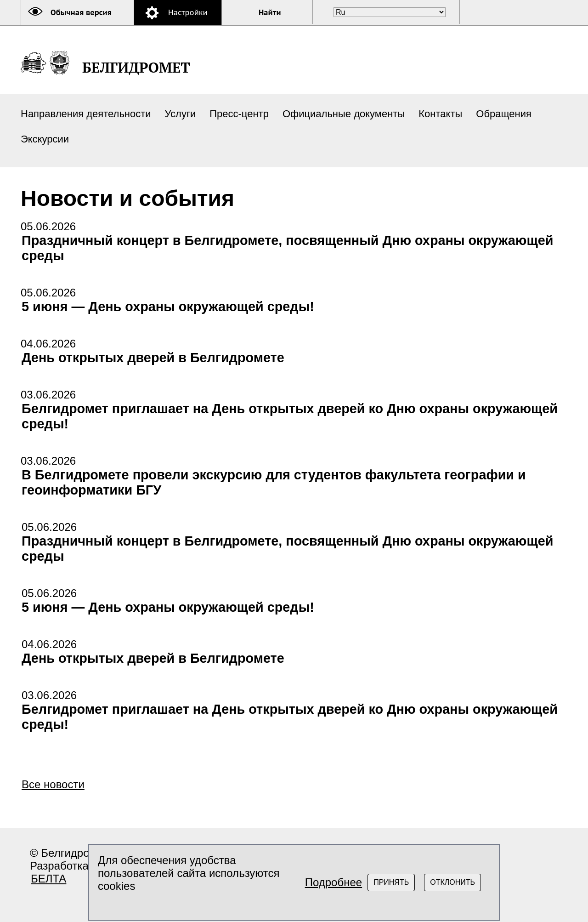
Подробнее (334, 882)
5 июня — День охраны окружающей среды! (168, 307)
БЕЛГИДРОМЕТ (136, 67)
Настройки (188, 12)
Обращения (504, 114)
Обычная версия (81, 12)
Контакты (440, 114)
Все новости (53, 784)
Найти (270, 12)
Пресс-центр (239, 114)
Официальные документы (344, 114)
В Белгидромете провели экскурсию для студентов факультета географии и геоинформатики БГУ (274, 482)
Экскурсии (45, 139)
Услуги (181, 114)
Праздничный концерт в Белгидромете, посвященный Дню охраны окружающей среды (287, 248)
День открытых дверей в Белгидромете (153, 358)
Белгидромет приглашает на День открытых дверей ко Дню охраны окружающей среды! (290, 416)
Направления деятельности (86, 114)
